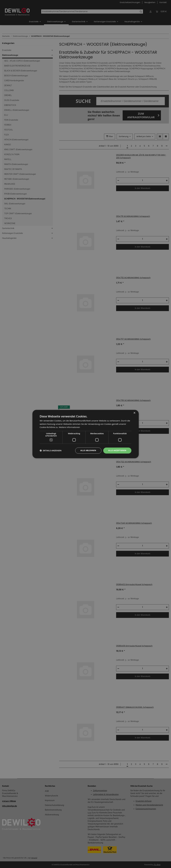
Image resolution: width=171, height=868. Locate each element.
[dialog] (85, 434)
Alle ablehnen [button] (88, 450)
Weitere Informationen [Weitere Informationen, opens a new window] (69, 427)
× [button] (134, 413)
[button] (51, 451)
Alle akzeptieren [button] (117, 450)
